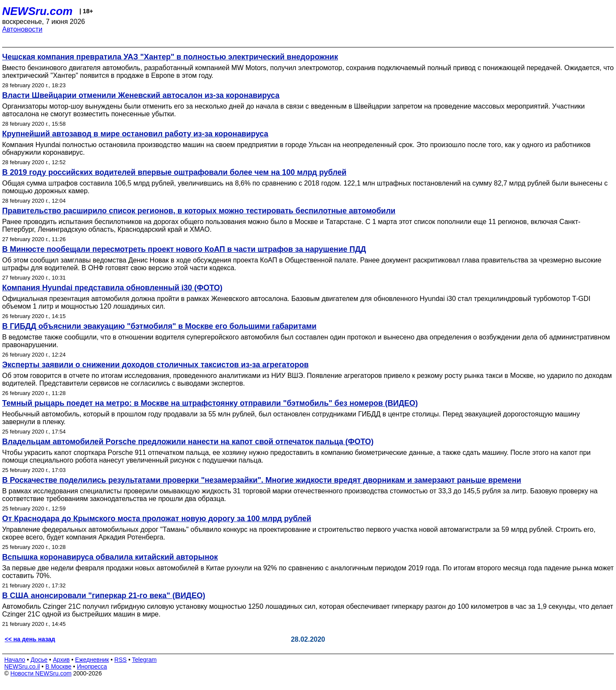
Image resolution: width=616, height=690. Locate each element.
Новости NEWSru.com (41, 673)
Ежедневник (92, 660)
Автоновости (22, 29)
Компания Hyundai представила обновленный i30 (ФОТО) (112, 288)
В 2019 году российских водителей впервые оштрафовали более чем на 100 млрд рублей (174, 172)
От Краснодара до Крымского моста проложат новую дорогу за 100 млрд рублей (157, 519)
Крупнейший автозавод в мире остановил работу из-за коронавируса (135, 134)
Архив (61, 660)
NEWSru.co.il (22, 666)
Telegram (145, 660)
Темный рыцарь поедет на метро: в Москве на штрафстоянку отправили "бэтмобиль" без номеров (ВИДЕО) (210, 403)
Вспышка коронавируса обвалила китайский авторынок (110, 557)
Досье (39, 660)
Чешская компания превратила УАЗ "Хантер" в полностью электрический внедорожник (170, 57)
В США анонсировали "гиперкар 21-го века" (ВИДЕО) (104, 596)
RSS (120, 660)
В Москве (58, 666)
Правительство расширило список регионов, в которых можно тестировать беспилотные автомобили (199, 211)
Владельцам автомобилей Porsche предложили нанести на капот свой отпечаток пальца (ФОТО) (188, 442)
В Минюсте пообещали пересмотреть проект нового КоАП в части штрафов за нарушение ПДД (184, 249)
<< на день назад (30, 639)
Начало (15, 660)
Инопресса (92, 666)
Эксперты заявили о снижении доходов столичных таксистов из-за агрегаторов (155, 365)
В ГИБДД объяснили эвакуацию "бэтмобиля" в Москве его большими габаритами (159, 326)
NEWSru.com (37, 11)
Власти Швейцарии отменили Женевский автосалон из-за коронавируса (141, 95)
